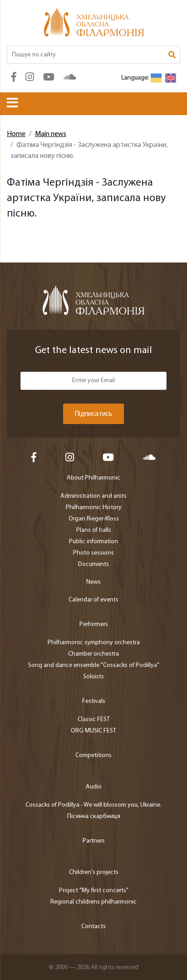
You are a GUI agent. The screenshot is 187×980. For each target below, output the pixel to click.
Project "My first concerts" (94, 891)
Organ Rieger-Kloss (94, 519)
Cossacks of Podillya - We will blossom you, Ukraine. (93, 805)
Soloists (93, 677)
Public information (93, 542)
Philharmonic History (94, 508)
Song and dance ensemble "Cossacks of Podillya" (94, 665)
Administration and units (93, 496)
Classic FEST (94, 720)
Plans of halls (94, 530)
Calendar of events (93, 600)
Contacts (93, 927)
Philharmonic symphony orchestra (94, 643)
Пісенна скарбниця (94, 816)
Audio (94, 787)
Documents (93, 564)
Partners (94, 841)
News (93, 582)
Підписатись (93, 414)
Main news (51, 134)
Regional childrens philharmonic (93, 902)
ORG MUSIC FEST (93, 731)
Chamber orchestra (93, 654)
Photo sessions (93, 553)
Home (16, 134)
